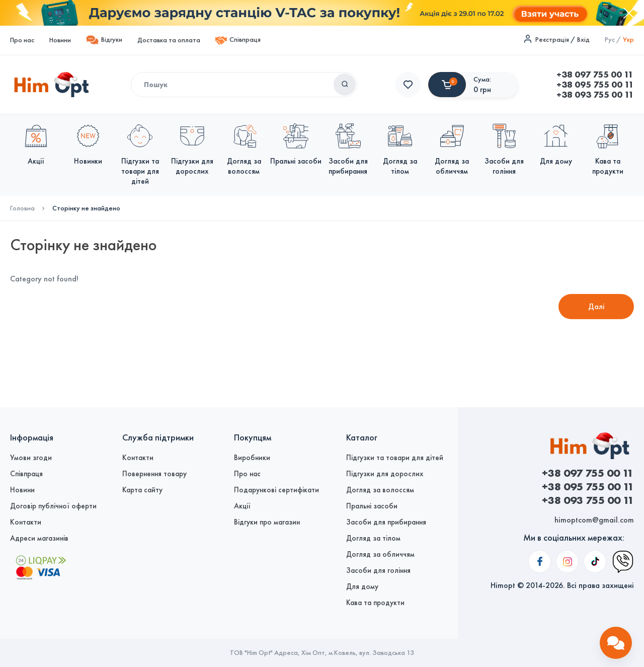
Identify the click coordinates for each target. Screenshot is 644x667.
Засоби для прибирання (386, 522)
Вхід (583, 40)
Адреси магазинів (39, 538)
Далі (596, 306)
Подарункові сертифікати (276, 490)
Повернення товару (154, 474)
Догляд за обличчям (380, 554)
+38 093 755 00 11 (434, 95)
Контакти (26, 522)
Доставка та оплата (169, 40)
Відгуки (104, 40)
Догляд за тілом (373, 538)
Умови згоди (31, 458)
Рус (610, 40)
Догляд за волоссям (380, 490)
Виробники (252, 458)
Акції (242, 506)
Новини (60, 40)
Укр (628, 40)
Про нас (22, 40)
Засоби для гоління (378, 570)
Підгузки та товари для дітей (395, 458)
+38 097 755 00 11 (434, 75)
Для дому (362, 586)
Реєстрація (552, 40)
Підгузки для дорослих (385, 474)
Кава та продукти (375, 603)
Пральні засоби (372, 506)
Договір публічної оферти (53, 506)
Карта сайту (142, 490)
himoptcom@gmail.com (594, 520)
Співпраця (238, 41)
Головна (22, 208)
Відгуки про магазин (267, 522)
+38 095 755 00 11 (434, 85)
